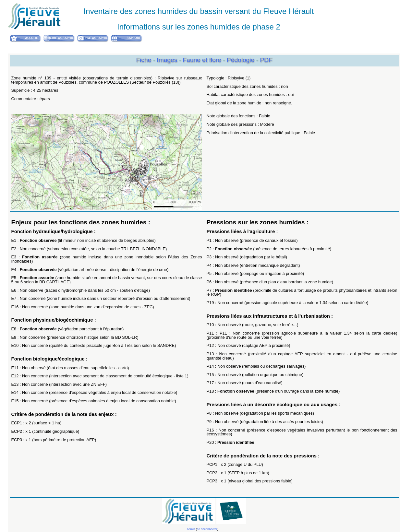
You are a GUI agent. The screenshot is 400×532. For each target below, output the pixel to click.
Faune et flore (203, 60)
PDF (266, 60)
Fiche (144, 60)
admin (191, 529)
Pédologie (242, 60)
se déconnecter (207, 529)
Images (168, 60)
